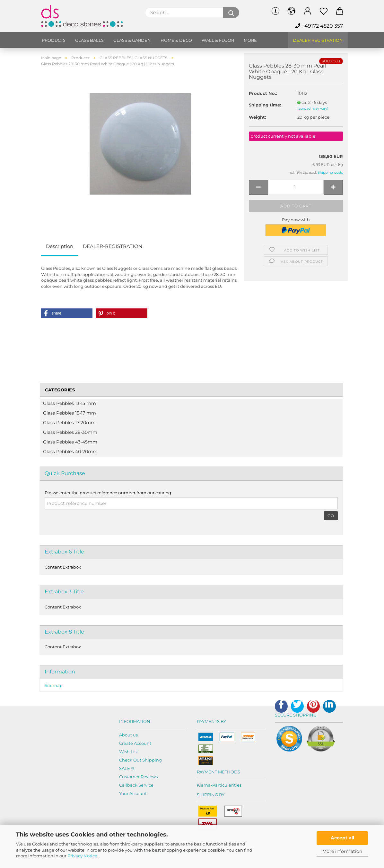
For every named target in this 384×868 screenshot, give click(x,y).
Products (54, 40)
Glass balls (89, 40)
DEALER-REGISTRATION (113, 246)
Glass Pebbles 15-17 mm (70, 413)
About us (128, 735)
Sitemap (54, 685)
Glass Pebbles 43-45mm (70, 442)
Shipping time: (265, 105)
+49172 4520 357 (319, 26)
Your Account (133, 793)
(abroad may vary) (313, 108)
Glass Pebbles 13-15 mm (70, 403)
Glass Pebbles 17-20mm (69, 423)
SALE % (127, 768)
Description (60, 246)
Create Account (135, 743)
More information (342, 851)
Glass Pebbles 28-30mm (70, 432)
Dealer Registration (318, 40)
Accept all (342, 838)
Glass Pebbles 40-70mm (70, 452)
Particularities (227, 785)
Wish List (129, 752)
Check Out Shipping (140, 760)
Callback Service (136, 785)
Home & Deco (176, 40)
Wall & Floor (218, 40)
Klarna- (205, 785)
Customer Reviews (138, 777)
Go (331, 516)
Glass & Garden (132, 40)
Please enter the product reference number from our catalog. (108, 493)
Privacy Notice (82, 856)
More (250, 40)
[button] (67, 313)
